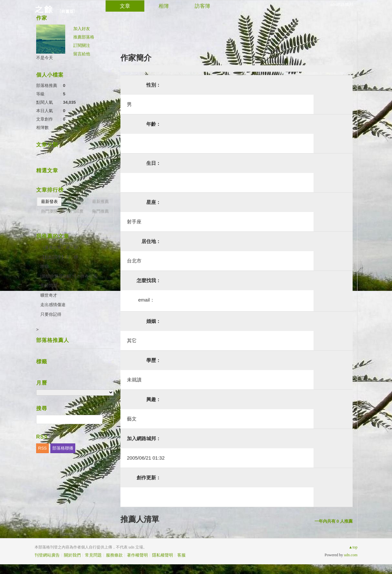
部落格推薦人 (53, 340)
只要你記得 (51, 314)
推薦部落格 (84, 37)
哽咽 (45, 266)
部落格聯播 (63, 448)
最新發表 (49, 202)
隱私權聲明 (163, 555)
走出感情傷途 (53, 305)
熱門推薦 (100, 211)
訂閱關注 (82, 45)
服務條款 (114, 555)
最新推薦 (100, 202)
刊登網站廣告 (47, 555)
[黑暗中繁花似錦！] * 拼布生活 (69, 276)
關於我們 (72, 555)
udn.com (351, 555)
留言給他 (82, 54)
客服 (181, 555)
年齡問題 (49, 286)
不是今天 (45, 58)
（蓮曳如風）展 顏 (59, 247)
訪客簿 (202, 6)
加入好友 (82, 29)
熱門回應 (75, 211)
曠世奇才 (49, 295)
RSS (42, 448)
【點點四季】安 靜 (59, 257)
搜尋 (108, 420)
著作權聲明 (137, 555)
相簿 (164, 6)
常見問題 (93, 555)
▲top (353, 547)
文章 (125, 6)
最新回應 (75, 202)
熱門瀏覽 (49, 211)
